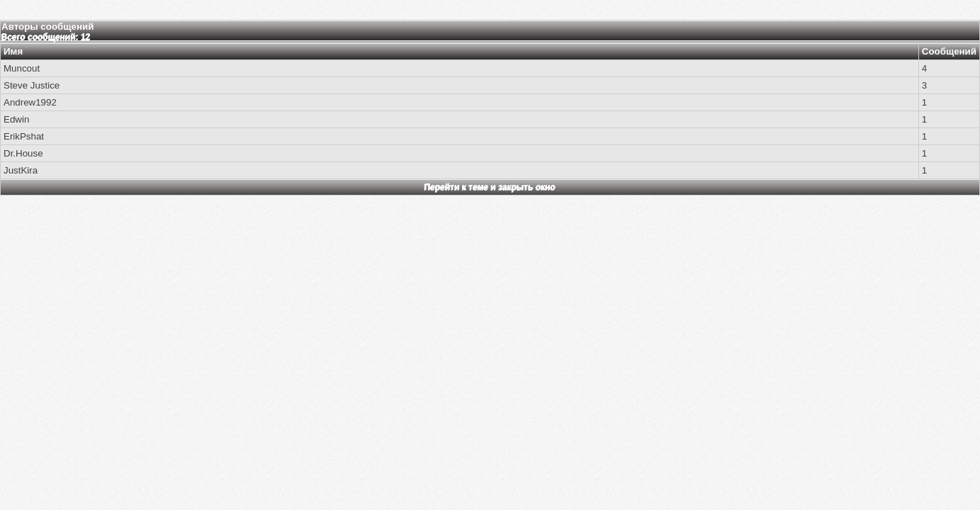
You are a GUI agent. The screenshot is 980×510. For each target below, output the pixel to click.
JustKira (21, 170)
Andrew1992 (30, 102)
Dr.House (23, 153)
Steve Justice (32, 85)
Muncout (22, 68)
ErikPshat (24, 136)
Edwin (16, 119)
